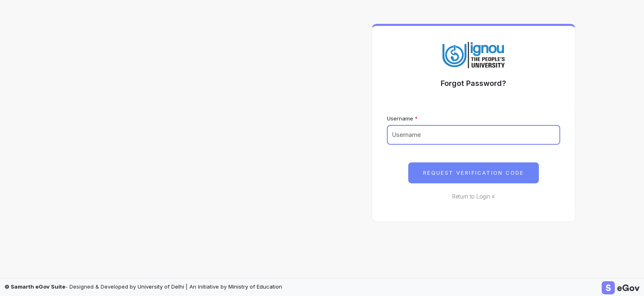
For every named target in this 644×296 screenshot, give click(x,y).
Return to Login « (474, 197)
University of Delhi (161, 287)
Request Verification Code (474, 173)
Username (400, 118)
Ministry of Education (255, 287)
